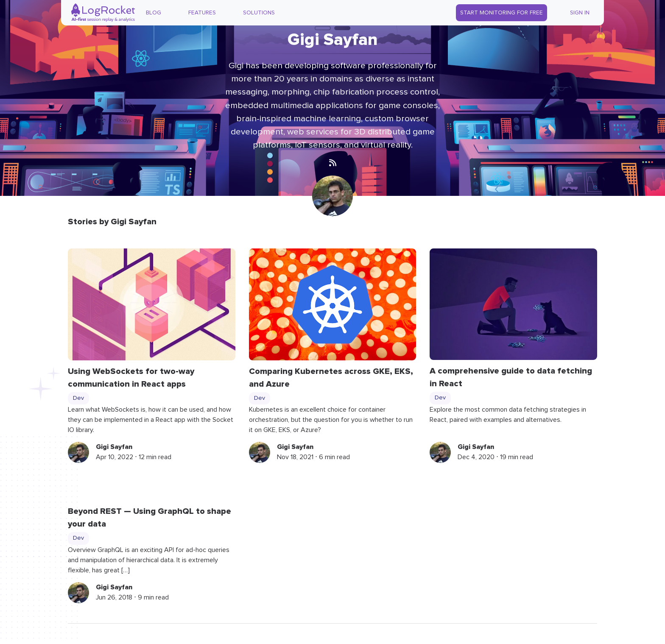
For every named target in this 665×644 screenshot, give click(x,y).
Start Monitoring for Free (502, 13)
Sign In (580, 13)
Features (202, 13)
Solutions (259, 13)
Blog (154, 13)
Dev (78, 398)
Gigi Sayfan (114, 447)
